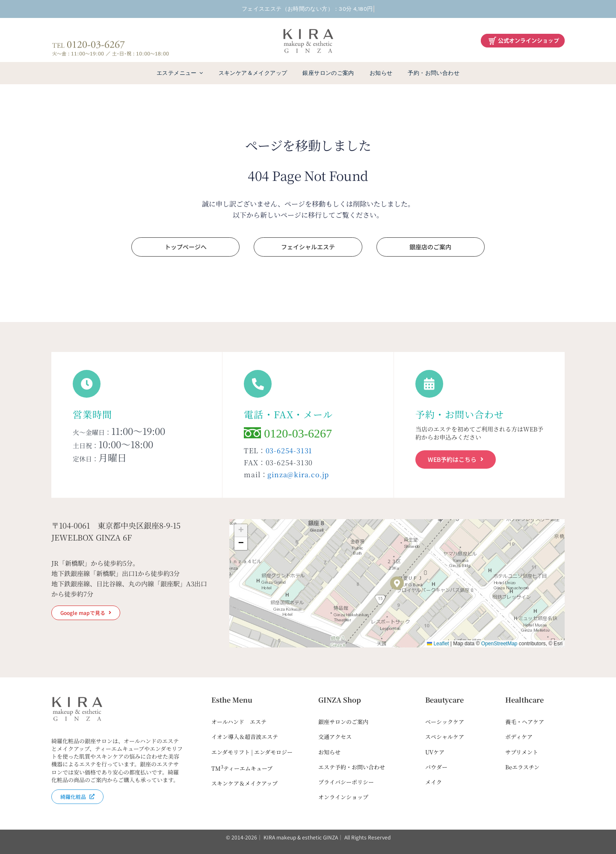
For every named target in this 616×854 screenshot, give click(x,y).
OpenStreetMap (499, 644)
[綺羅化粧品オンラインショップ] (523, 38)
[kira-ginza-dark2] (308, 30)
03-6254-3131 (289, 451)
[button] (397, 583)
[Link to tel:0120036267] (258, 384)
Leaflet (438, 644)
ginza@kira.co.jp (298, 474)
